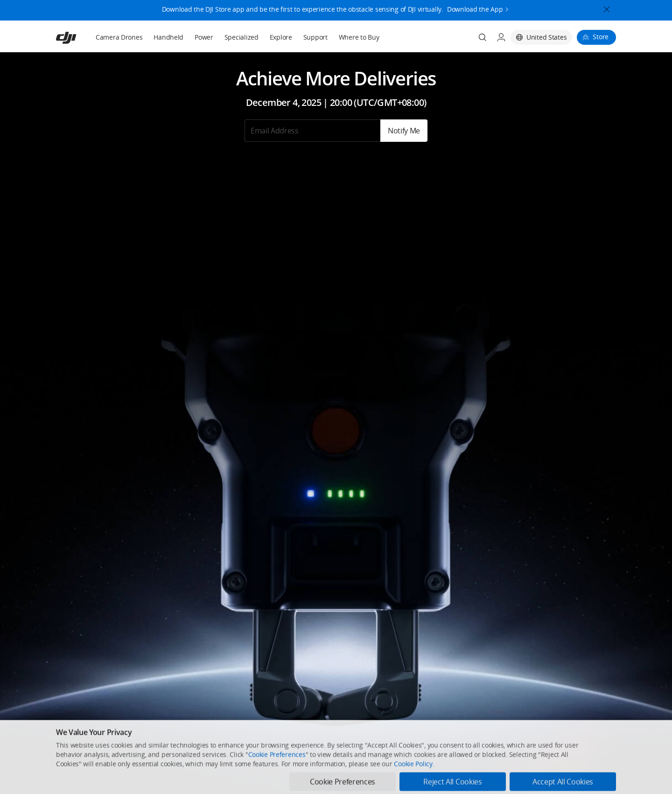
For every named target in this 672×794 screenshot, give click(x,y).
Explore (281, 37)
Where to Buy (359, 37)
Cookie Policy (413, 788)
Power (204, 37)
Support (315, 37)
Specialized (241, 37)
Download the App (475, 7)
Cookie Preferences (277, 779)
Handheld (168, 37)
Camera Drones (119, 37)
